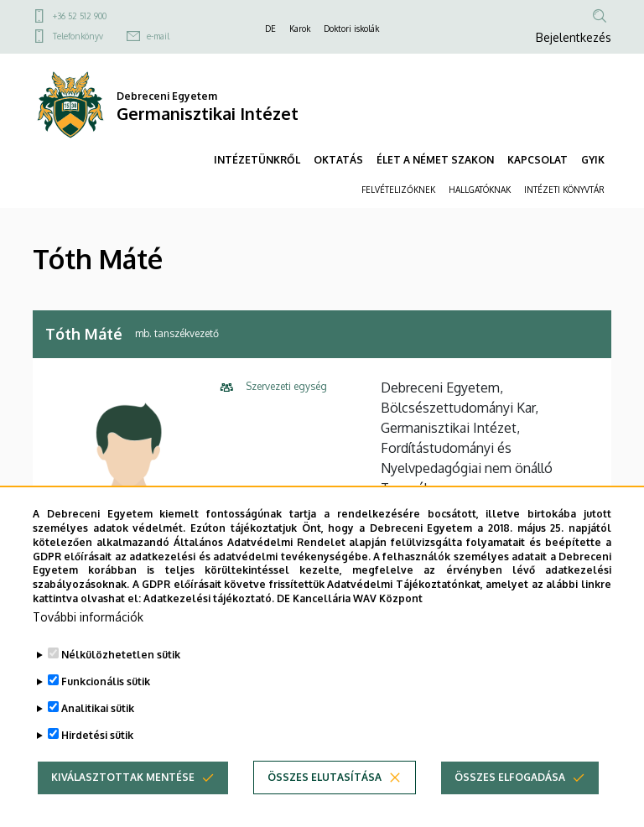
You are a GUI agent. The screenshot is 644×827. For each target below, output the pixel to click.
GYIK (593, 160)
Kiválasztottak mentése (123, 796)
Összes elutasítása (325, 796)
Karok (300, 29)
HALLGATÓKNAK (480, 190)
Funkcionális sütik (106, 701)
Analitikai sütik (98, 728)
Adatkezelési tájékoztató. (209, 618)
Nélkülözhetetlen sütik (121, 674)
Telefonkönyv (78, 36)
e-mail (158, 36)
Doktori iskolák (351, 29)
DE (270, 29)
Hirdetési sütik (97, 754)
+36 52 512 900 (80, 16)
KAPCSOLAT (538, 160)
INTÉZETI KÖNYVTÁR (564, 190)
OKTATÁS (338, 160)
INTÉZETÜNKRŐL (257, 160)
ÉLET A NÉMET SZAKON (435, 160)
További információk (88, 636)
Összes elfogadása (510, 796)
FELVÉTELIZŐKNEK (398, 190)
